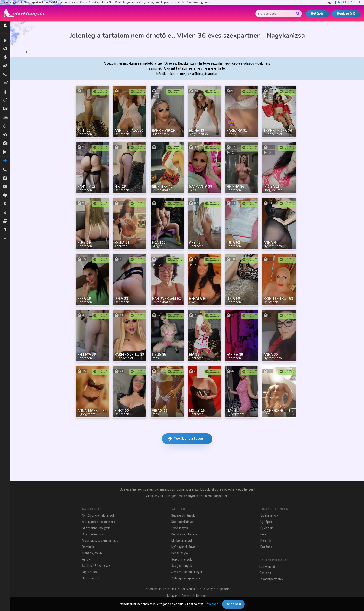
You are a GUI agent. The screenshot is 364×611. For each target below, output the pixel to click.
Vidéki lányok (269, 515)
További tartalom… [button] (187, 439)
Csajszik (265, 573)
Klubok (5, 126)
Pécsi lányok (180, 553)
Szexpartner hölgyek (96, 528)
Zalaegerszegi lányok (186, 578)
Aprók (5, 109)
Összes (5, 49)
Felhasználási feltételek (160, 589)
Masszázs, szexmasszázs (100, 541)
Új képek (5, 143)
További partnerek (271, 579)
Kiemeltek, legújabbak (5, 40)
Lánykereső (267, 567)
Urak (5, 92)
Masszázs (5, 66)
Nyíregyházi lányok (184, 547)
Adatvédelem (189, 589)
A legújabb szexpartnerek (99, 522)
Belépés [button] (317, 14)
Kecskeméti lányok (184, 534)
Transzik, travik (5, 100)
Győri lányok (180, 528)
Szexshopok (91, 578)
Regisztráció (346, 14)
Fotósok (266, 547)
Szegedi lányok (182, 566)
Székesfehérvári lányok (187, 572)
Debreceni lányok (183, 522)
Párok (5, 83)
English (342, 3)
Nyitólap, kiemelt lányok (98, 515)
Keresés (266, 541)
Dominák (5, 75)
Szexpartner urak (94, 534)
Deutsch (356, 3)
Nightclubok (90, 572)
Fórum (265, 534)
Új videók (5, 152)
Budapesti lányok (183, 515)
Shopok (5, 135)
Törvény (208, 589)
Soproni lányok (181, 559)
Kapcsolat (224, 589)
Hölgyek (5, 57)
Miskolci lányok (182, 541)
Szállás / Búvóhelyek (5, 118)
